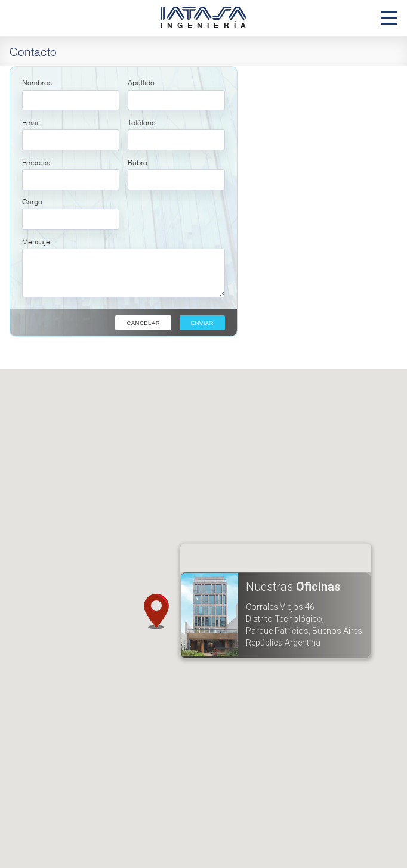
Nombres (37, 82)
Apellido (141, 82)
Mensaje (36, 241)
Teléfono (142, 122)
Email (31, 122)
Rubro (138, 162)
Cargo (32, 201)
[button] (156, 612)
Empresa (36, 162)
